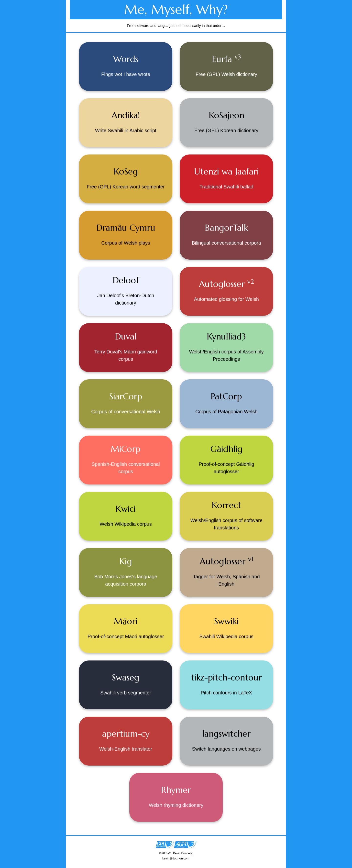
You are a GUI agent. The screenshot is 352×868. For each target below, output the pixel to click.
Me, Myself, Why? (176, 10)
